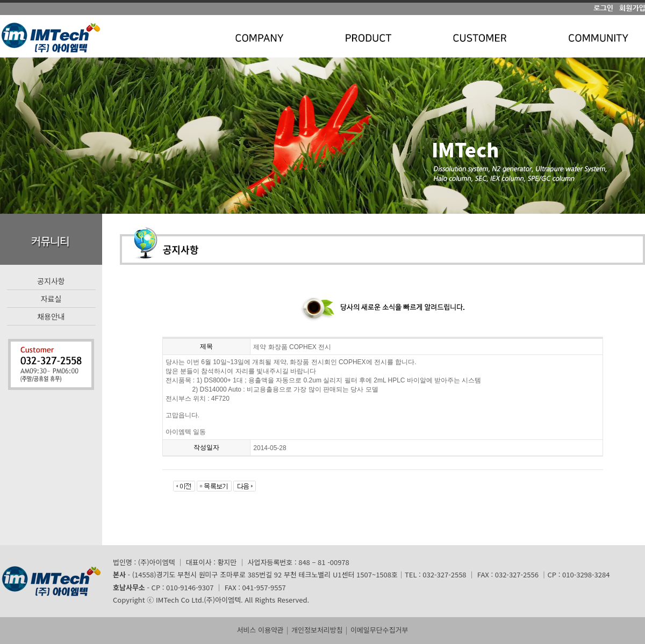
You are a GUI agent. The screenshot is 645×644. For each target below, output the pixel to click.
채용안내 (51, 316)
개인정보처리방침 (317, 630)
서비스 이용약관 (260, 630)
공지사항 (51, 281)
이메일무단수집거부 (379, 630)
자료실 (51, 299)
